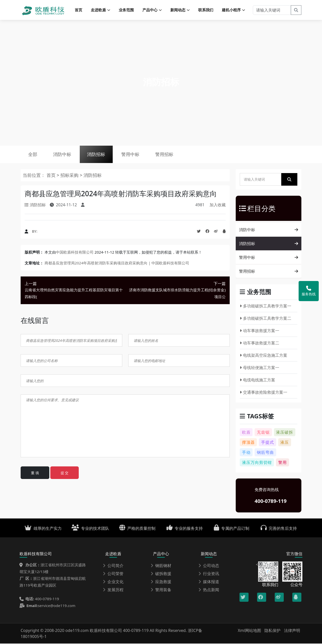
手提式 (268, 443)
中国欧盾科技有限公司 (75, 252)
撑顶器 (248, 443)
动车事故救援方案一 (259, 331)
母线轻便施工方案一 (259, 368)
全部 (33, 155)
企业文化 (113, 582)
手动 (246, 453)
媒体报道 (209, 582)
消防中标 (62, 155)
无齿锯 (263, 433)
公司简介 (113, 566)
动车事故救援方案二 (259, 343)
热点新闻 (209, 590)
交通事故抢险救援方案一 (264, 393)
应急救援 (161, 582)
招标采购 (70, 176)
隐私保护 (272, 631)
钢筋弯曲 (265, 453)
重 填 (35, 473)
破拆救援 (161, 574)
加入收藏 (218, 205)
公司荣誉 (113, 574)
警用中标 (131, 155)
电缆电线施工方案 (257, 380)
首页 (78, 10)
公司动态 (209, 566)
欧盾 (246, 433)
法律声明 (292, 631)
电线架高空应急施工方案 (264, 356)
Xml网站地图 (250, 631)
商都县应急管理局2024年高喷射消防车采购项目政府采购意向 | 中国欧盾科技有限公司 (117, 263)
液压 (285, 443)
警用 (283, 463)
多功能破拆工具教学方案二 (266, 319)
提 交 (65, 473)
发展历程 (113, 590)
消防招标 (97, 155)
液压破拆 (285, 433)
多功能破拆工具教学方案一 (266, 306)
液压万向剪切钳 (257, 463)
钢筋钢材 (161, 566)
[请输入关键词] (272, 10)
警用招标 (165, 155)
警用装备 (161, 590)
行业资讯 (209, 574)
